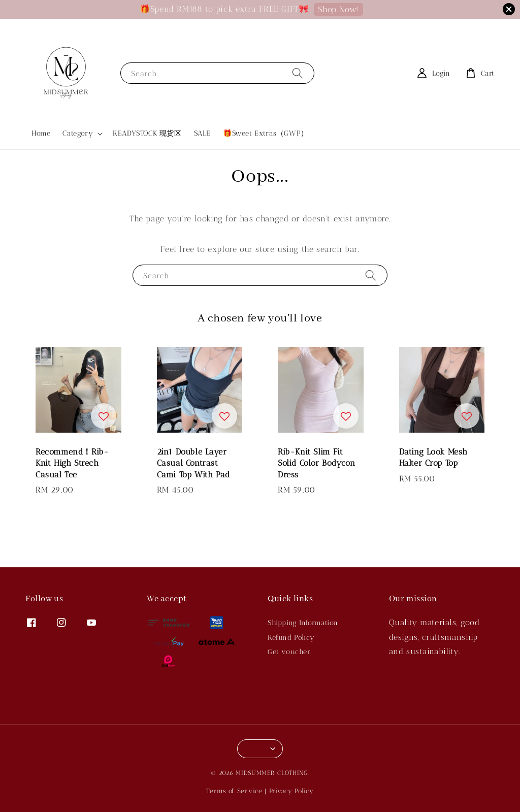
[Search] (298, 73)
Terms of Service (234, 791)
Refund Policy (291, 638)
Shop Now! (338, 9)
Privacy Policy (291, 791)
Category (78, 133)
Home (41, 133)
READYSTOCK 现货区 (147, 133)
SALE (202, 133)
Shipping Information (303, 623)
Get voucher (289, 652)
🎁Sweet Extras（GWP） (266, 133)
